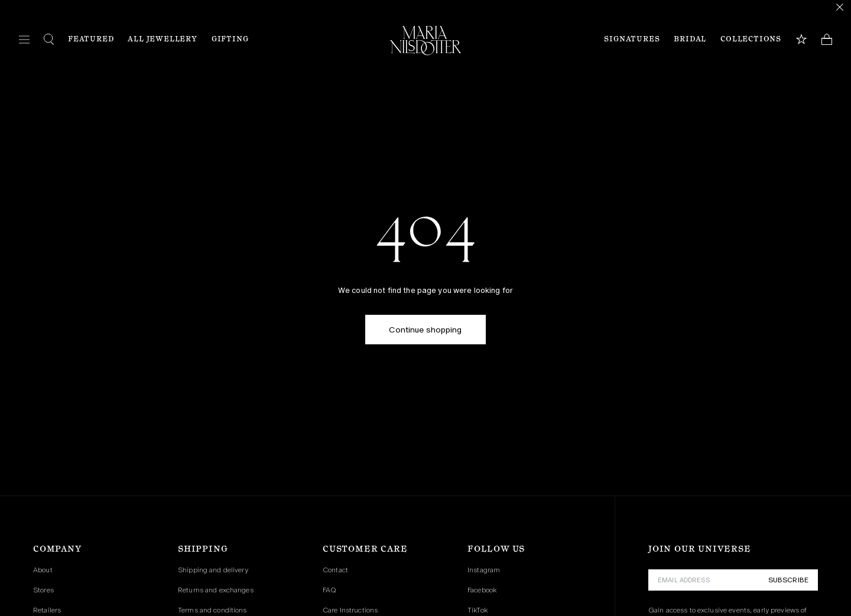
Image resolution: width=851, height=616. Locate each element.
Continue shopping (425, 330)
